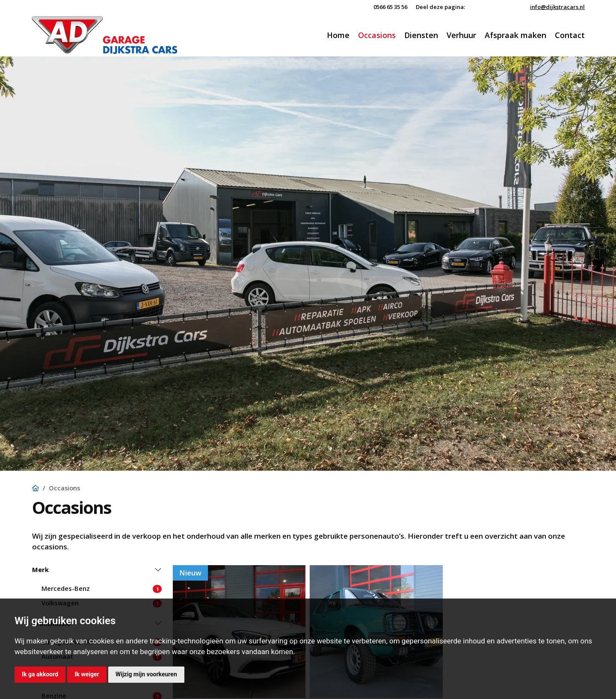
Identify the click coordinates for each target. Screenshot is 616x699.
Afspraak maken (515, 35)
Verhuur (461, 35)
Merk (40, 569)
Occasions (377, 35)
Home (338, 35)
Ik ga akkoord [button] (40, 674)
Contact (570, 35)
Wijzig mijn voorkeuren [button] (146, 674)
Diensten (421, 35)
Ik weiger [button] (87, 674)
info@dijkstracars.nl (557, 7)
